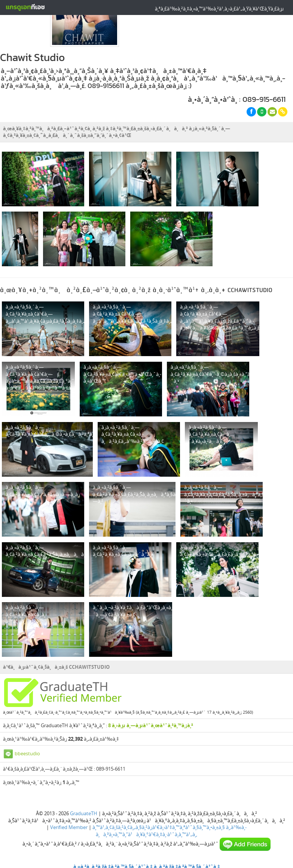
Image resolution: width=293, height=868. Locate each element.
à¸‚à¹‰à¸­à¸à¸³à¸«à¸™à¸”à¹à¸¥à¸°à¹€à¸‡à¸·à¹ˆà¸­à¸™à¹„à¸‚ (171, 829)
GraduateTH (84, 811)
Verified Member (69, 825)
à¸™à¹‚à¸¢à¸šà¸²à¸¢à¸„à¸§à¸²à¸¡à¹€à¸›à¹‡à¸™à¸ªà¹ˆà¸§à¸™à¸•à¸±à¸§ (159, 825)
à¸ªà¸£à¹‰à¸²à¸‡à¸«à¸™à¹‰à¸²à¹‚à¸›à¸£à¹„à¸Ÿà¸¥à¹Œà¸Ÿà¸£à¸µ (219, 9)
